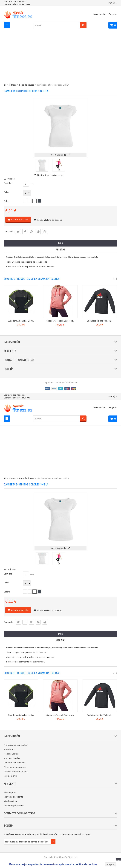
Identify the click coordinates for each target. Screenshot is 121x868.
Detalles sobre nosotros (15, 771)
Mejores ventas (11, 754)
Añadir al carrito (20, 219)
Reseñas (60, 250)
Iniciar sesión (99, 14)
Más (60, 243)
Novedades (9, 749)
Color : (7, 201)
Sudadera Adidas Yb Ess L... (100, 321)
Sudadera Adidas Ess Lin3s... (21, 321)
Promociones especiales (16, 745)
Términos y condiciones (15, 767)
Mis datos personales (14, 806)
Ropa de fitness (27, 85)
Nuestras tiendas (12, 758)
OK (53, 842)
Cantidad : (8, 183)
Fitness (13, 85)
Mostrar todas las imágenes (49, 175)
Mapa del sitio (10, 776)
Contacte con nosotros (15, 1)
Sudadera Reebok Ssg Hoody (60, 321)
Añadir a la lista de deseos (48, 220)
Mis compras (10, 792)
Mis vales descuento (13, 797)
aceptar (111, 865)
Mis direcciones (11, 801)
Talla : (6, 192)
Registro (113, 14)
